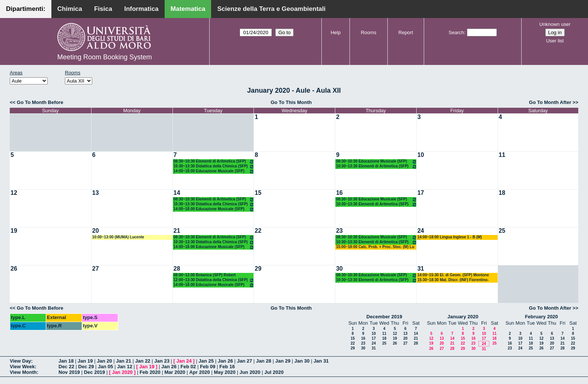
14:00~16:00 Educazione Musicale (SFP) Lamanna (214, 171)
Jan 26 (225, 361)
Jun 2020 (250, 372)
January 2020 (463, 317)
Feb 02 (188, 367)
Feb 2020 (150, 372)
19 (14, 231)
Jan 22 (142, 361)
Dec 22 (66, 367)
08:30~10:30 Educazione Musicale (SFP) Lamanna (376, 162)
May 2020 (225, 372)
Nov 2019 (69, 372)
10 (421, 155)
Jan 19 (85, 361)
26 (14, 269)
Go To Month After (550, 102)
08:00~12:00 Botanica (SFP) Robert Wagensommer (205, 275)
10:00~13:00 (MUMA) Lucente (118, 237)
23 (339, 231)
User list (555, 41)
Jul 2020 (274, 372)
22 (258, 231)
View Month (23, 372)
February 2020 (541, 317)
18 (502, 193)
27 (96, 269)
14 (177, 193)
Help (336, 32)
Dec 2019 (94, 372)
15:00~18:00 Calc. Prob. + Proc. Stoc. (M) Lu (375, 247)
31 (421, 269)
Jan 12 (124, 367)
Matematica (188, 9)
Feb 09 (208, 367)
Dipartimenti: (26, 9)
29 (258, 269)
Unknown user (555, 24)
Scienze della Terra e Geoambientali (271, 9)
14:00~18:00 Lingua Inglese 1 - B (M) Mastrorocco (450, 237)
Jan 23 (162, 361)
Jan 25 (206, 361)
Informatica (141, 9)
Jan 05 (105, 367)
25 (502, 231)
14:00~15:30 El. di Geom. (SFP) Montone (453, 275)
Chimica (70, 9)
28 (177, 269)
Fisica (103, 9)
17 (421, 193)
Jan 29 (283, 361)
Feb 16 (227, 367)
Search (456, 32)
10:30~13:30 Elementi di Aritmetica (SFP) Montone (376, 166)
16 (339, 193)
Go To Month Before (40, 102)
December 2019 (384, 317)
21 (177, 231)
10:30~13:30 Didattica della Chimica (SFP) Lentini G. (214, 166)
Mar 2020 (175, 372)
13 (96, 193)
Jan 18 (66, 361)
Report (406, 32)
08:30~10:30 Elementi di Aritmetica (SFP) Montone (214, 162)
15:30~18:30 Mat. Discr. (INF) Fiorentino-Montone (453, 280)
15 (258, 193)
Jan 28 (264, 361)
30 (339, 269)
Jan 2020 (122, 372)
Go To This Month (291, 102)
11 (502, 155)
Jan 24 (184, 361)
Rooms (368, 32)
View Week (22, 367)
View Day (20, 361)
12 (14, 193)
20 (96, 231)
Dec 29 (86, 367)
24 (421, 231)
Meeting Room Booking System (105, 57)
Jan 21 (123, 361)
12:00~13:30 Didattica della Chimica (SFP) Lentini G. (214, 280)
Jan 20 (104, 361)
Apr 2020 (200, 372)
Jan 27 (244, 361)
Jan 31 (321, 361)
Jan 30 (302, 361)
